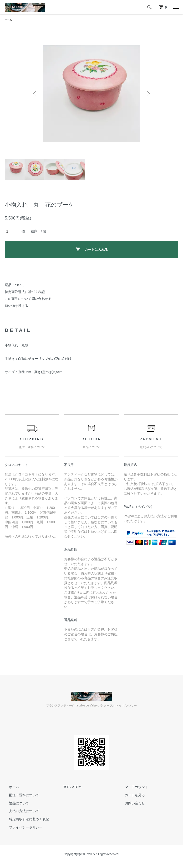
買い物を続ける (16, 306)
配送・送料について (20, 796)
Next (147, 94)
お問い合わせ (130, 804)
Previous (36, 94)
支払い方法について (20, 812)
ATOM (77, 788)
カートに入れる (92, 250)
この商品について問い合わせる (28, 299)
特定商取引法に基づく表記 (25, 293)
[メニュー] (176, 7)
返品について (15, 286)
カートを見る (130, 796)
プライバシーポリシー (21, 828)
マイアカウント (132, 788)
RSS (66, 788)
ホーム (9, 20)
